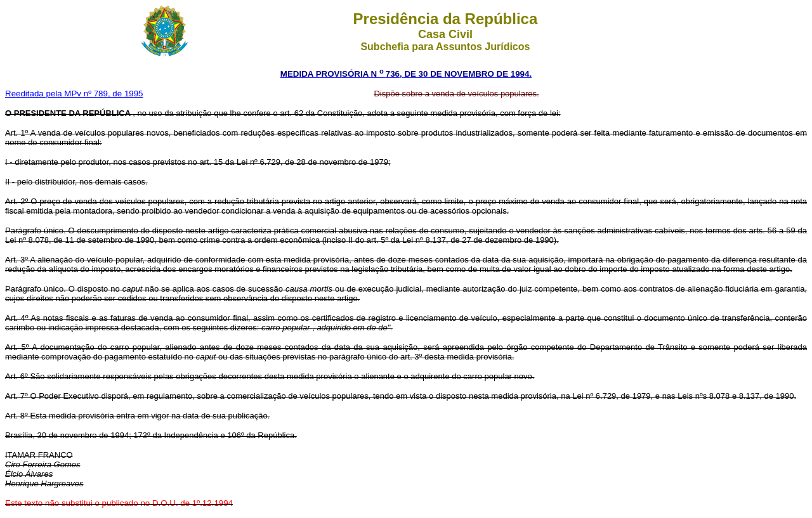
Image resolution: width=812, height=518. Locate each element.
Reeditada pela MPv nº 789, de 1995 (74, 94)
